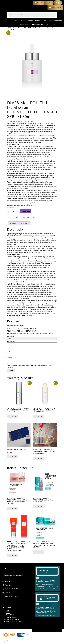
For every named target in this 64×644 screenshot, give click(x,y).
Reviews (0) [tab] (25, 223)
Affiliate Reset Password (14, 621)
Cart (7, 611)
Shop (44, 21)
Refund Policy (10, 615)
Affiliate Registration (12, 619)
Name (9, 351)
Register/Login (18, 121)
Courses (23, 21)
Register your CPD (37, 24)
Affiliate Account (11, 617)
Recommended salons (55, 21)
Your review (11, 341)
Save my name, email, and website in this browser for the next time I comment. (30, 367)
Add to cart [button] (12, 417)
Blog (47, 24)
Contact (53, 24)
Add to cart (26, 211)
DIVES (33, 217)
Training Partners (25, 24)
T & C (60, 24)
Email (9, 358)
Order (8, 613)
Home (16, 21)
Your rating (11, 336)
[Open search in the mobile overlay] (32, 15)
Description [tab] (14, 223)
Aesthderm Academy (34, 21)
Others (23, 217)
